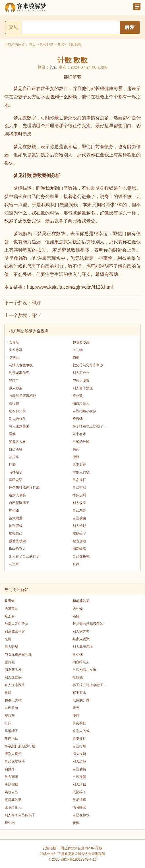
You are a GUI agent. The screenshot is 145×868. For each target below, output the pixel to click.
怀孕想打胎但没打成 (24, 488)
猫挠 (76, 358)
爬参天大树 (17, 442)
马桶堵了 (16, 472)
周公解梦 (47, 44)
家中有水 (79, 434)
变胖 (76, 457)
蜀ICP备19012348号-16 (79, 860)
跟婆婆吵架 (17, 541)
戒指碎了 (79, 533)
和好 (36, 303)
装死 (76, 449)
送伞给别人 (17, 549)
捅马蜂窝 (79, 549)
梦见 (13, 27)
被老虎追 (79, 541)
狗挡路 (14, 510)
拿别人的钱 (81, 472)
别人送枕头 (17, 419)
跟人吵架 (16, 388)
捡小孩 (78, 396)
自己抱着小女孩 (84, 411)
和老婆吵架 (81, 342)
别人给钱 (79, 526)
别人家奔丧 (81, 373)
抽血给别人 (81, 403)
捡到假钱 (16, 526)
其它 (61, 44)
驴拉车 (14, 457)
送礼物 (78, 350)
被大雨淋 (16, 518)
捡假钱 (78, 419)
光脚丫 (14, 380)
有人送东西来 (19, 426)
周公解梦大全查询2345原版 (81, 848)
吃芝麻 (14, 358)
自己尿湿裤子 (19, 503)
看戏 (12, 434)
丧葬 (76, 564)
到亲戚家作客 (19, 373)
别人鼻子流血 (83, 388)
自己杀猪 (16, 449)
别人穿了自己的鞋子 (24, 556)
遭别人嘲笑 (17, 495)
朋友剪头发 (17, 411)
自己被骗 (79, 518)
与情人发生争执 (21, 365)
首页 (32, 44)
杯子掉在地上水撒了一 (90, 426)
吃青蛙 (14, 342)
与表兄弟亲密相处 (22, 396)
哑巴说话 (16, 480)
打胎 (12, 465)
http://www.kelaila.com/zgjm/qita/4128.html (70, 287)
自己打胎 (79, 488)
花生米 (14, 564)
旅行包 (14, 403)
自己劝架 (79, 510)
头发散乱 (16, 350)
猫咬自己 (16, 533)
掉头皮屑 (79, 495)
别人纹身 (79, 503)
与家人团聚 (81, 380)
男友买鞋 (79, 465)
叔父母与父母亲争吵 (88, 365)
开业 (36, 315)
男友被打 (79, 480)
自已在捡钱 (81, 556)
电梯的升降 (81, 442)
